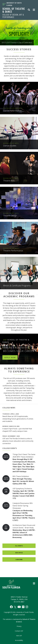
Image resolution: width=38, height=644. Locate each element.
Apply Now (10, 357)
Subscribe (19, 559)
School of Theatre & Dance (14, 10)
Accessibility (19, 640)
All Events (19, 546)
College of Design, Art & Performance (13, 16)
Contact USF (19, 631)
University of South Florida (12, 4)
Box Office (19, 553)
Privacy (19, 626)
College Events (10, 448)
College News (9, 408)
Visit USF (19, 636)
